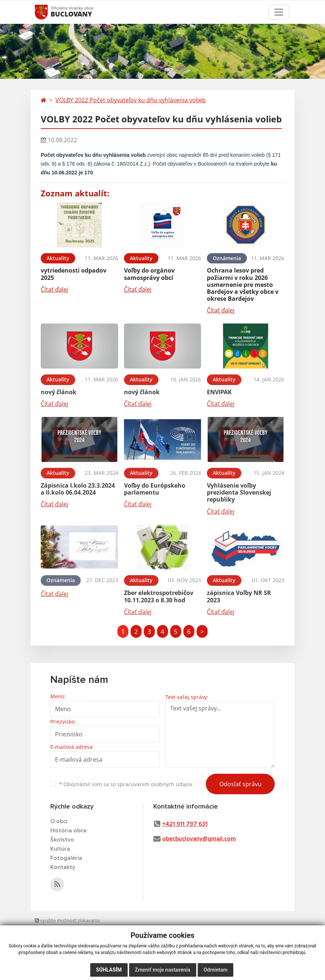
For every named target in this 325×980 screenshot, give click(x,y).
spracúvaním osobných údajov (155, 784)
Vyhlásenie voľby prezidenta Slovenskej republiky (239, 492)
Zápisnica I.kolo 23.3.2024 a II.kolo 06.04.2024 (78, 489)
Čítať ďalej (54, 289)
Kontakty (63, 867)
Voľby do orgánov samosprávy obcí (149, 274)
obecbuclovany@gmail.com (199, 839)
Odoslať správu (240, 784)
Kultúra (60, 849)
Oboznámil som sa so (126, 784)
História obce (68, 831)
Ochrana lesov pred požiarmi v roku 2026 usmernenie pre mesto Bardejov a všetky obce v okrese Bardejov (243, 284)
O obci (59, 821)
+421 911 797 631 (185, 824)
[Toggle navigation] (279, 12)
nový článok (59, 392)
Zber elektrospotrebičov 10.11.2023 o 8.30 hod (159, 596)
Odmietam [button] (216, 970)
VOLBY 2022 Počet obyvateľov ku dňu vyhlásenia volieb (131, 100)
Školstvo (62, 840)
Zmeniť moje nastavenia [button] (163, 970)
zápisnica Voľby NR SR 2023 (239, 596)
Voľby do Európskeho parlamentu (155, 489)
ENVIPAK (219, 392)
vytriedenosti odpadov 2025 (74, 274)
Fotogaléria (66, 858)
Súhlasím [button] (109, 970)
